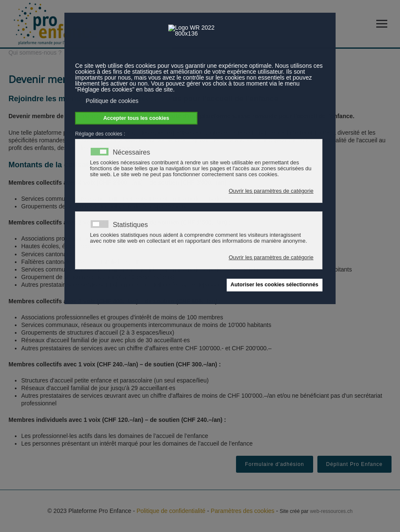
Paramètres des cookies (242, 511)
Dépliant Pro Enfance (354, 464)
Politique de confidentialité (171, 511)
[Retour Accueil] (55, 24)
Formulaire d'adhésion (274, 464)
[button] (384, 24)
